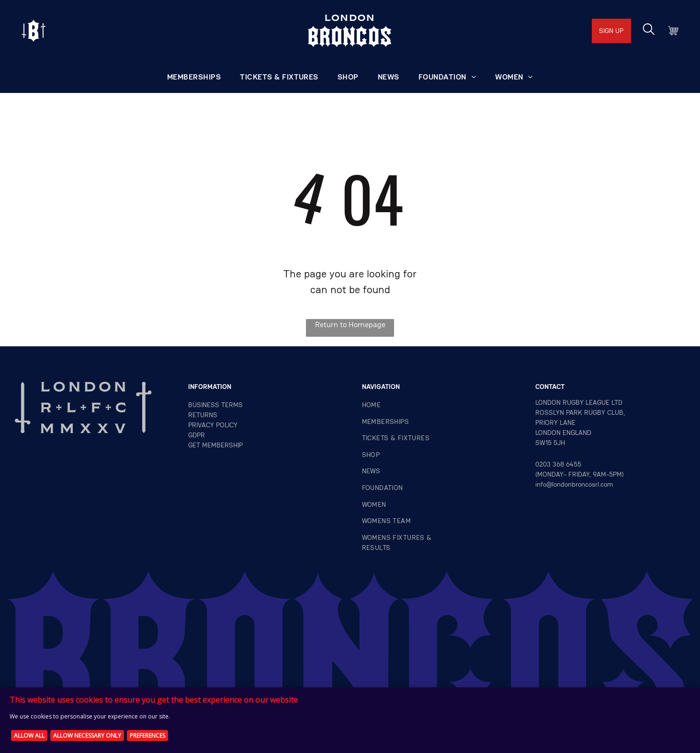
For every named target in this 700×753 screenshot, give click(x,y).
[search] (649, 30)
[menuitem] (194, 77)
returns (203, 415)
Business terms (215, 405)
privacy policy (213, 425)
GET (194, 445)
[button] (447, 77)
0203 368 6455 (558, 464)
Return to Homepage (350, 325)
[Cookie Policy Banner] (350, 720)
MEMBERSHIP (222, 445)
